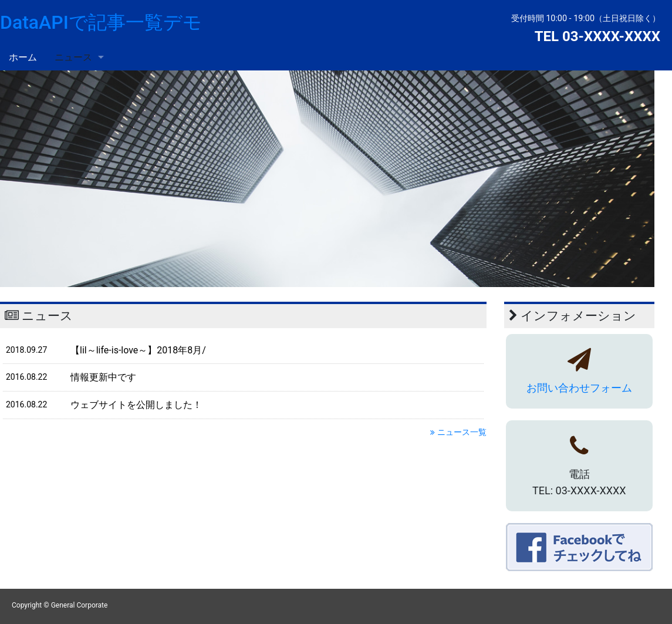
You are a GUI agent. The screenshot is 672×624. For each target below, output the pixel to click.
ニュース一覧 (458, 432)
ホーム (23, 57)
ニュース (73, 57)
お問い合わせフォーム (579, 388)
